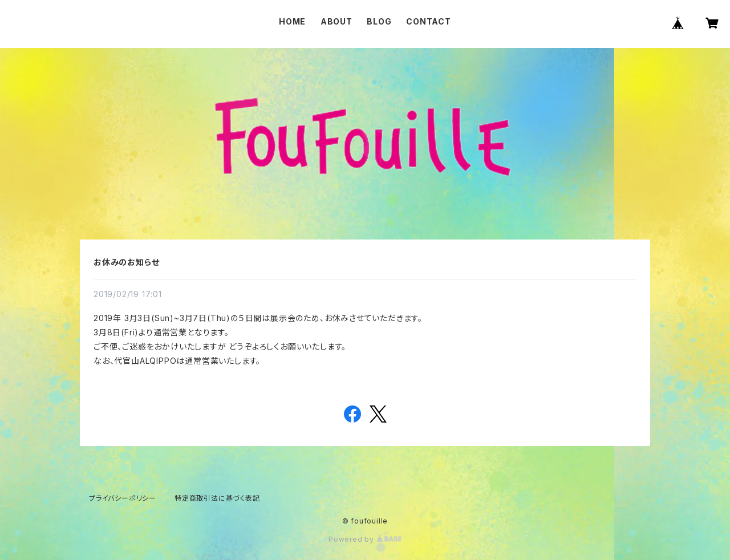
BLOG (379, 21)
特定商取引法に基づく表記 (217, 498)
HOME (292, 21)
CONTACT (429, 21)
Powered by (365, 539)
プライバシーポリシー (123, 498)
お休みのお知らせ (126, 262)
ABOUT (336, 21)
